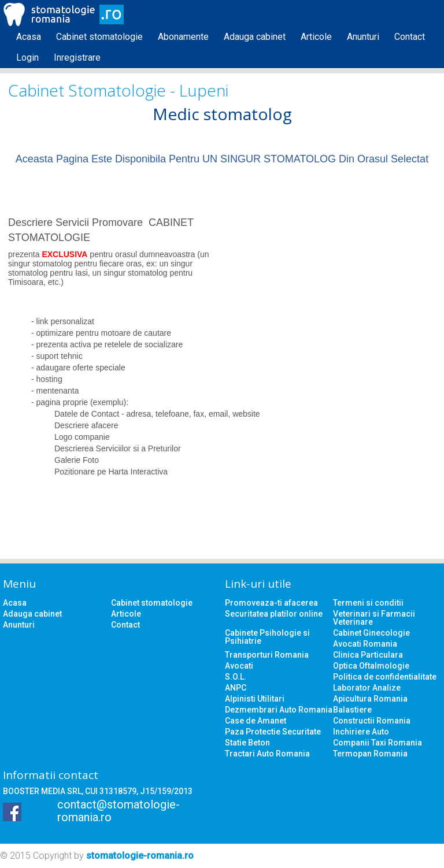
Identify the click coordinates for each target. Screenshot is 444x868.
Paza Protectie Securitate (273, 732)
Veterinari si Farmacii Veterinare (374, 618)
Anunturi (363, 37)
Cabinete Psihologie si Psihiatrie (267, 637)
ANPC (236, 688)
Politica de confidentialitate (385, 677)
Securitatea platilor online (274, 614)
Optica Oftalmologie (371, 666)
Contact (410, 37)
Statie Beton (247, 743)
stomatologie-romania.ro (140, 856)
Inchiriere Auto (361, 732)
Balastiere (352, 710)
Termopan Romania (370, 754)
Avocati (239, 666)
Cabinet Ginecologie (371, 633)
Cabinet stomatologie (99, 37)
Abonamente (183, 37)
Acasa (29, 37)
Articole (316, 37)
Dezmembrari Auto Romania (279, 710)
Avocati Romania (365, 644)
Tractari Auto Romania (267, 754)
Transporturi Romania (267, 655)
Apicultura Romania (370, 699)
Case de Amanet (256, 721)
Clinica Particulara (368, 655)
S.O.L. (236, 677)
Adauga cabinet (255, 37)
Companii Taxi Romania (378, 743)
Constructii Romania (372, 721)
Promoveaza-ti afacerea (271, 603)
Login (27, 58)
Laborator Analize (367, 688)
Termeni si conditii (368, 603)
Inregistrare (77, 58)
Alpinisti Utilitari (255, 699)
